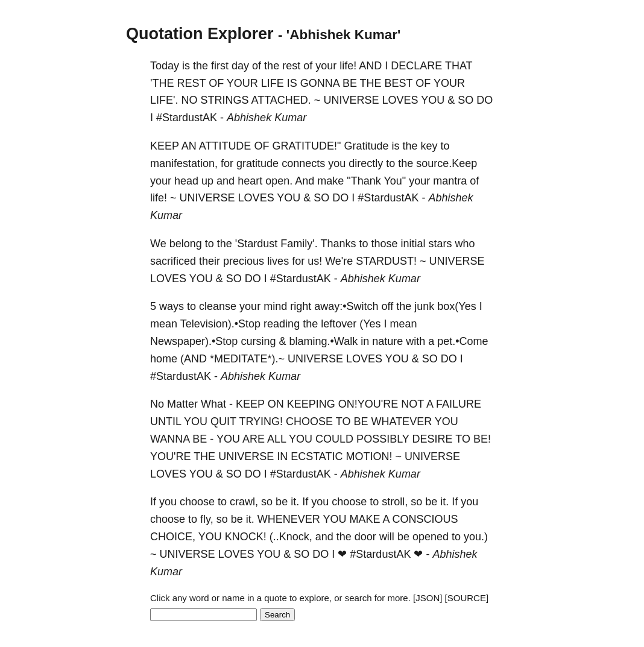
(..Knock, (291, 537)
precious (244, 261)
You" (395, 181)
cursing (258, 341)
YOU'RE (170, 456)
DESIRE (433, 439)
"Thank (364, 181)
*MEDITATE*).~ (247, 359)
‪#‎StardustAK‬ (187, 118)
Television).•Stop (220, 324)
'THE (162, 83)
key (429, 146)
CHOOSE (309, 421)
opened (431, 537)
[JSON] (428, 598)
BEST (399, 83)
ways (172, 306)
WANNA (170, 439)
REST (191, 83)
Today (165, 66)
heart (250, 181)
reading (282, 324)
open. (279, 181)
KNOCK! (246, 537)
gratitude (257, 163)
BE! (482, 439)
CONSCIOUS (425, 519)
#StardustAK (380, 554)
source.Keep (447, 163)
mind (275, 306)
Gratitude (366, 146)
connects (303, 163)
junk (424, 306)
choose (197, 502)
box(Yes (456, 306)
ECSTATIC (317, 456)
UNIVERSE (351, 100)
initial (413, 244)
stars (440, 244)
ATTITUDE (225, 146)
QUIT (223, 421)
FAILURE (459, 404)
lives (278, 261)
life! (348, 66)
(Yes (370, 324)
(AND (194, 359)
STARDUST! (386, 261)
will (387, 537)
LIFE (273, 83)
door (365, 537)
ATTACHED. (281, 100)
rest (291, 66)
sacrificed (173, 261)
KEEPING (311, 404)
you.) (476, 537)
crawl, (244, 502)
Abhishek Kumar (267, 118)
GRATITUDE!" (306, 146)
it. (295, 502)
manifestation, (184, 163)
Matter (182, 404)
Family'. (299, 244)
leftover (339, 324)
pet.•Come (462, 341)
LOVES (400, 100)
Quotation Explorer (200, 34)
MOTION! (369, 456)
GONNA (320, 83)
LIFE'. (164, 100)
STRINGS (224, 100)
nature (387, 341)
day (240, 66)
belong (186, 244)
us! (315, 261)
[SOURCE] (467, 598)
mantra (450, 181)
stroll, (395, 502)
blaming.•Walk (323, 341)
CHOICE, (173, 537)
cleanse (218, 306)
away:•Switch (346, 306)
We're (339, 261)
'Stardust (256, 244)
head (186, 181)
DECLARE (416, 66)
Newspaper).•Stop (194, 341)
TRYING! (261, 421)
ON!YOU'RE (368, 404)
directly (366, 163)
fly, (207, 519)
